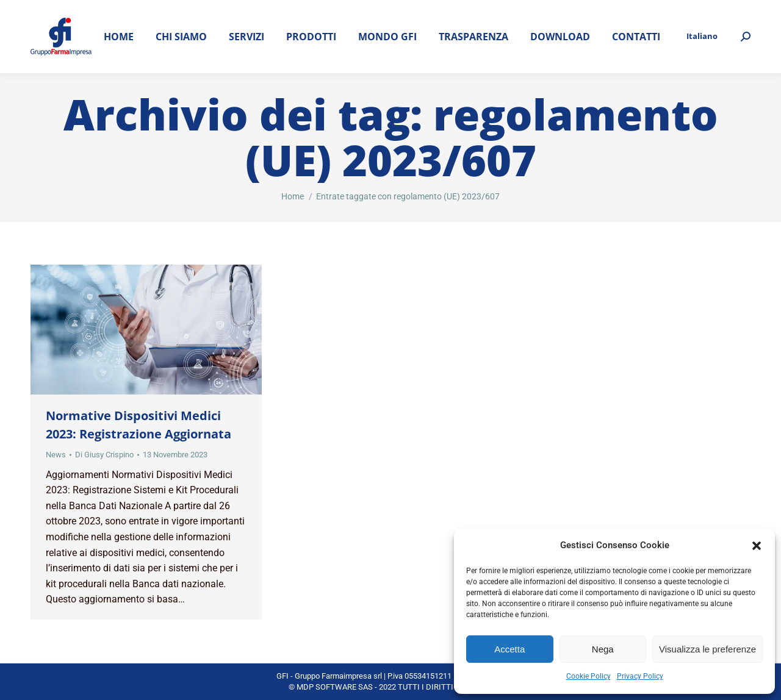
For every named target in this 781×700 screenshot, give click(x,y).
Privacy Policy (640, 676)
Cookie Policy (588, 676)
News (56, 455)
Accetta (509, 649)
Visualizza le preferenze (707, 649)
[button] (757, 546)
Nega (603, 649)
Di (104, 455)
